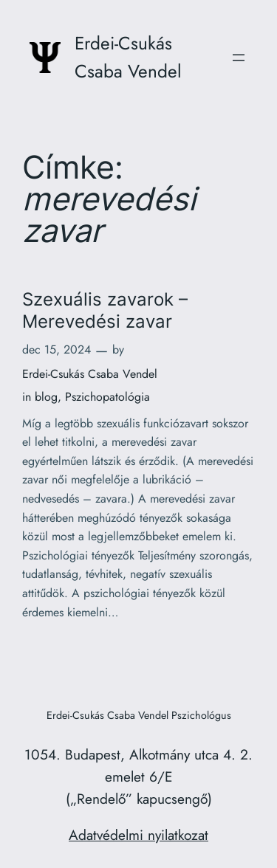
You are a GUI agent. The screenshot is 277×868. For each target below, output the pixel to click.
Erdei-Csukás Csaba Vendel (90, 374)
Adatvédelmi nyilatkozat (138, 835)
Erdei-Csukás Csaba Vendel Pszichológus (139, 715)
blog (46, 397)
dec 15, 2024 (57, 349)
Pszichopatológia (107, 397)
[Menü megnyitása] (239, 58)
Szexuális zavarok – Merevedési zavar (105, 310)
